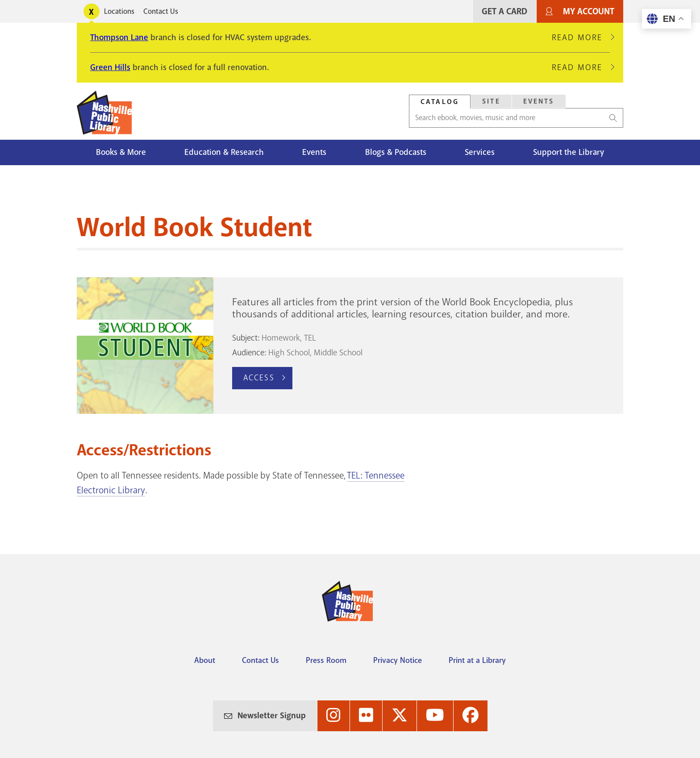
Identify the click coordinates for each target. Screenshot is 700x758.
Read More (581, 37)
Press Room (326, 660)
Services (480, 152)
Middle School (338, 353)
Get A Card (504, 11)
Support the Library (569, 152)
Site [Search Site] (491, 101)
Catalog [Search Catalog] (440, 102)
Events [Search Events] (539, 101)
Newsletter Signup (272, 716)
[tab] (440, 102)
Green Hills (110, 67)
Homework (281, 338)
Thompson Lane (119, 37)
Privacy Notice (398, 660)
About (205, 660)
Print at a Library (477, 660)
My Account (589, 11)
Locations (119, 11)
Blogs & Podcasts (396, 152)
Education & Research (224, 152)
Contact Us (161, 11)
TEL (310, 338)
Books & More (121, 152)
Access (259, 378)
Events (314, 152)
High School (289, 353)
